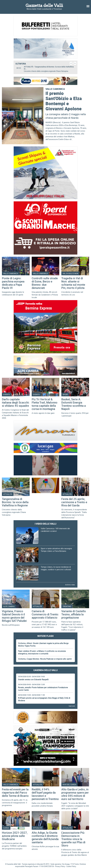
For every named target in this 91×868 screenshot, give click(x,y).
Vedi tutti (72, 706)
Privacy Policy (60, 866)
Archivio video (70, 585)
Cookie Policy (71, 866)
